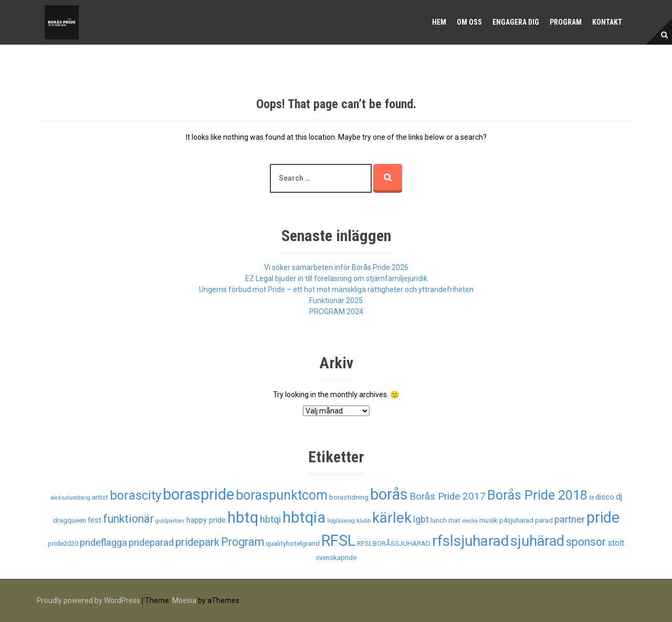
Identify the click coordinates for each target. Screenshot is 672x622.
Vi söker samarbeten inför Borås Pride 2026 (336, 267)
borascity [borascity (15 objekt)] (135, 495)
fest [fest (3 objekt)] (94, 520)
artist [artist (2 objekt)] (100, 497)
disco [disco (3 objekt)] (605, 497)
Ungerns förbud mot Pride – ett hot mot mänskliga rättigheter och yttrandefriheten (336, 289)
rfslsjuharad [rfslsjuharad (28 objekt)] (470, 541)
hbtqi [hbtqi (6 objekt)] (270, 520)
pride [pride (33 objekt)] (603, 517)
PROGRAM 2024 (336, 312)
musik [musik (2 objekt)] (489, 520)
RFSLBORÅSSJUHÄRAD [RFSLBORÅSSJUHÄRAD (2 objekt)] (394, 543)
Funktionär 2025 (336, 300)
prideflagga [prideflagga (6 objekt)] (103, 543)
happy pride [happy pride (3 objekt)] (206, 520)
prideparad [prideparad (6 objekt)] (151, 543)
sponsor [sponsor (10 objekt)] (586, 542)
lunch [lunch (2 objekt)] (439, 520)
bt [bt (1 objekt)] (591, 498)
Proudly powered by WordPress (88, 600)
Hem (439, 22)
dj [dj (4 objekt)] (619, 497)
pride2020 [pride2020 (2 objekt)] (63, 543)
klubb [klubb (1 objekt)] (364, 521)
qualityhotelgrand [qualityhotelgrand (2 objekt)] (293, 543)
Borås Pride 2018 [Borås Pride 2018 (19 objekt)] (537, 495)
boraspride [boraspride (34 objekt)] (198, 494)
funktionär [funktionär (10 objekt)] (128, 519)
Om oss (469, 22)
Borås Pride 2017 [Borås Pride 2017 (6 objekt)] (448, 496)
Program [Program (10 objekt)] (243, 542)
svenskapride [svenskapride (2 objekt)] (336, 558)
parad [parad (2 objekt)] (544, 520)
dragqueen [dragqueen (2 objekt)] (70, 520)
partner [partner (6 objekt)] (570, 520)
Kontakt (607, 22)
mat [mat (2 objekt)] (454, 520)
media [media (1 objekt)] (470, 521)
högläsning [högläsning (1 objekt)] (341, 521)
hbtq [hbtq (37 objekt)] (243, 517)
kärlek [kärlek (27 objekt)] (392, 518)
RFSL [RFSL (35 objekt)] (338, 541)
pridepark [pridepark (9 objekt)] (197, 542)
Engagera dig (516, 22)
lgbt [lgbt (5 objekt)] (421, 520)
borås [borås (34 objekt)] (389, 494)
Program (566, 22)
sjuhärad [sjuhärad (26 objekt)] (537, 541)
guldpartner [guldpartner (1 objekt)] (170, 521)
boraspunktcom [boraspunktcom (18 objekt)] (282, 495)
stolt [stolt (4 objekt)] (616, 543)
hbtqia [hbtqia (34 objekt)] (304, 517)
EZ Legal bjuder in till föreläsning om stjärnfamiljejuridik (336, 278)
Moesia (184, 600)
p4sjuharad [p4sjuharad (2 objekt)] (516, 520)
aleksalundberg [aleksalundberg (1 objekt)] (70, 498)
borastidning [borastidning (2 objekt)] (349, 497)
